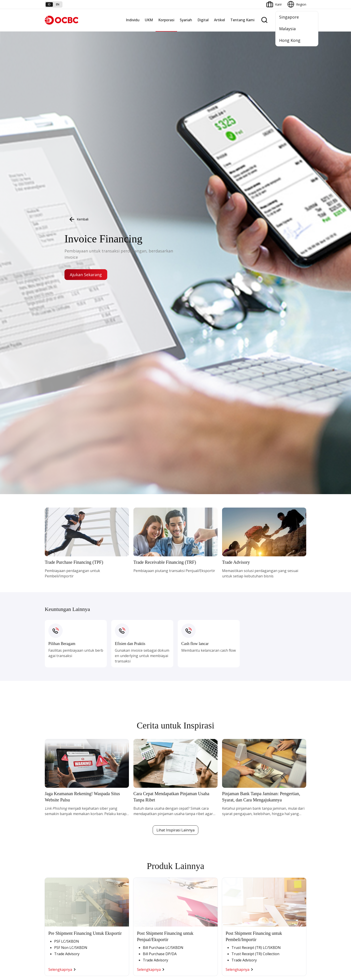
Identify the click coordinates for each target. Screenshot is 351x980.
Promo (50, 851)
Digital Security (100, 917)
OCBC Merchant (234, 857)
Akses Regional (100, 851)
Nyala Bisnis (98, 795)
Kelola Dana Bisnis (103, 811)
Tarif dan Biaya (56, 901)
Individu (133, 20)
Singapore (289, 17)
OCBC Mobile (232, 795)
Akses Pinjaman (101, 819)
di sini (80, 966)
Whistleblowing (241, 952)
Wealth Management (60, 843)
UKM (149, 20)
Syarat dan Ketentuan (105, 885)
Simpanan (52, 819)
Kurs (48, 909)
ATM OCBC (230, 803)
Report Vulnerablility (292, 952)
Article (94, 909)
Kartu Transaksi (56, 827)
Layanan (184, 811)
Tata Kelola (275, 819)
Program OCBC (56, 859)
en (58, 4)
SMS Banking (232, 841)
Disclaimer (183, 952)
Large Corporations (148, 803)
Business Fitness (101, 843)
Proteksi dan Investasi (194, 819)
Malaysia (287, 29)
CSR (269, 827)
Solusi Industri (143, 843)
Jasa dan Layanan (58, 893)
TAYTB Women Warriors (107, 803)
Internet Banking (234, 825)
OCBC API (229, 865)
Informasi (273, 795)
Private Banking (56, 811)
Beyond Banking (101, 835)
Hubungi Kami (143, 911)
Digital (203, 20)
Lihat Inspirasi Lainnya (175, 336)
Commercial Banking (148, 795)
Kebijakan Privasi (210, 952)
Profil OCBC (275, 803)
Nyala (49, 795)
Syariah (186, 20)
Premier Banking (57, 803)
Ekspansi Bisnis (144, 811)
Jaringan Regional (146, 851)
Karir (92, 901)
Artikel (219, 20)
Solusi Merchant (234, 849)
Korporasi (166, 20)
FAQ (92, 893)
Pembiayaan (187, 803)
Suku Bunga (53, 917)
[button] (299, 901)
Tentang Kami (242, 20)
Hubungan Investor (280, 811)
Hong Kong (290, 40)
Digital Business (101, 827)
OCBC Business (233, 833)
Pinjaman (52, 835)
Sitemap (264, 952)
